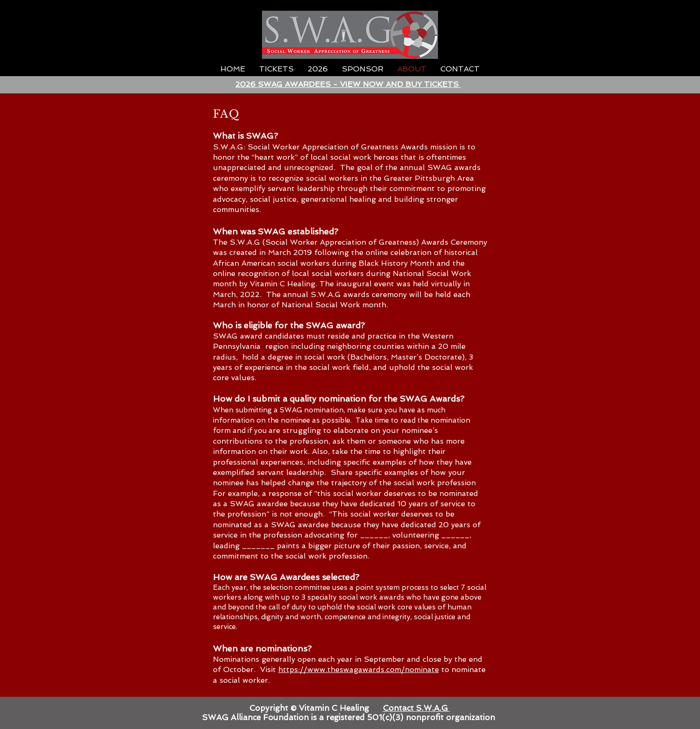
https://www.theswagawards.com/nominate (359, 669)
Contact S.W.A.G (417, 708)
